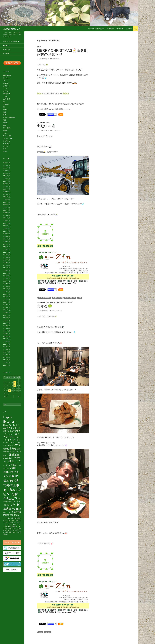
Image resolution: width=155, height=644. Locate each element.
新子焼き (48, 632)
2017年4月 (7, 328)
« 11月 (6, 396)
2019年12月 (7, 249)
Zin (48, 122)
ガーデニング (9, 524)
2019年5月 (7, 268)
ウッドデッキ (11, 434)
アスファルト (13, 428)
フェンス (12, 442)
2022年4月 (7, 213)
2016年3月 (7, 360)
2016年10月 (7, 341)
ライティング (15, 532)
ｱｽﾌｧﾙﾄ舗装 (7, 128)
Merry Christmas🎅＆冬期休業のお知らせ (62, 52)
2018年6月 (7, 291)
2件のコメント (56, 59)
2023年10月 (7, 171)
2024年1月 (7, 168)
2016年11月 (7, 339)
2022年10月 (7, 197)
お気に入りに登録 (12, 63)
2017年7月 (7, 320)
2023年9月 (7, 173)
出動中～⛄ (46, 126)
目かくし (9, 528)
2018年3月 (7, 299)
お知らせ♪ (53, 303)
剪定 (9, 526)
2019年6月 (7, 265)
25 (10, 391)
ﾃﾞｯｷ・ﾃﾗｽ (6, 144)
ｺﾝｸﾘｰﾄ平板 (17, 518)
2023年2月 (7, 186)
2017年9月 (7, 315)
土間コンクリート (14, 452)
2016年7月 (7, 349)
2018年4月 (7, 297)
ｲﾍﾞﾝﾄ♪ (64, 303)
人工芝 (5, 88)
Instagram (120, 29)
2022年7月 (7, 205)
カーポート (14, 440)
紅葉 (10, 512)
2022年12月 (7, 192)
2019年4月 (7, 270)
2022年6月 (7, 207)
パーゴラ (18, 528)
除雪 (80, 298)
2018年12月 (7, 276)
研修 (5, 115)
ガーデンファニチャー (14, 530)
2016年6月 (7, 352)
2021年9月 (7, 231)
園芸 (14, 524)
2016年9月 (7, 344)
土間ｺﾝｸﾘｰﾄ (7, 99)
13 (15, 385)
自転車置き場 (7, 532)
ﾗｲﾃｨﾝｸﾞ (6, 152)
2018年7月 (7, 289)
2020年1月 (7, 247)
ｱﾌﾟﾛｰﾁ (5, 130)
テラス (14, 528)
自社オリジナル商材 (9, 117)
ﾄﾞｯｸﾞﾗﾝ (6, 146)
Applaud (51, 115)
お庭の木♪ (6, 83)
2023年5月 (7, 178)
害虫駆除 (13, 526)
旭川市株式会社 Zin (70, 298)
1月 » (19, 396)
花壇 (5, 120)
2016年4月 (7, 357)
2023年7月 (7, 176)
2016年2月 (7, 362)
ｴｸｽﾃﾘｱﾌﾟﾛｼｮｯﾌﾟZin (12, 29)
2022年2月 (7, 218)
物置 (5, 112)
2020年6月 (7, 234)
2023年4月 (7, 181)
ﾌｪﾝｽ (5, 149)
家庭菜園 (6, 458)
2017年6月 (7, 323)
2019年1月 (7, 273)
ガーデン (7, 520)
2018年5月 (7, 294)
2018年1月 (7, 305)
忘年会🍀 (45, 306)
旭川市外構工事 (57, 298)
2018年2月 (7, 302)
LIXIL (5, 428)
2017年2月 (7, 331)
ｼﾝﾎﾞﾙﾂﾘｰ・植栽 (8, 138)
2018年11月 (7, 278)
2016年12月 (7, 336)
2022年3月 (7, 215)
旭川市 (10, 481)
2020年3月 (7, 242)
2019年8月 (7, 260)
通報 (61, 115)
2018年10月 (7, 281)
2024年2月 (7, 165)
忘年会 (41, 632)
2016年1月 (7, 365)
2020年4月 (7, 239)
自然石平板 (16, 512)
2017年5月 (7, 326)
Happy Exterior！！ (11, 425)
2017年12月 (7, 307)
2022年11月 (7, 194)
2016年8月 (7, 347)
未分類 (39, 47)
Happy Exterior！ (44, 298)
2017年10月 (7, 313)
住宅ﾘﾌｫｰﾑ (6, 91)
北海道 (13, 448)
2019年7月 (7, 263)
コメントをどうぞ (57, 130)
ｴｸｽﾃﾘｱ (11, 518)
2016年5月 (7, 355)
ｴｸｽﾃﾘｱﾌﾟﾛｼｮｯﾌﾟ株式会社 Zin (96, 29)
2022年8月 (7, 202)
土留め (5, 96)
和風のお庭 (7, 94)
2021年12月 (7, 223)
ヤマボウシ (10, 445)
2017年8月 (7, 318)
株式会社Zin (11, 509)
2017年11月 (7, 310)
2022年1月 (7, 221)
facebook (110, 29)
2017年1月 (7, 334)
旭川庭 (17, 505)
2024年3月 (7, 163)
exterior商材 (7, 75)
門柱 (5, 125)
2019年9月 (7, 257)
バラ (17, 524)
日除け (5, 530)
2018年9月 (7, 284)
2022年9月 (7, 199)
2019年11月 (7, 252)
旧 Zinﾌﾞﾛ (129, 29)
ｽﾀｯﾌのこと (70, 303)
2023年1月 (7, 189)
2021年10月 (7, 228)
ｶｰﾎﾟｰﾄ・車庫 (7, 136)
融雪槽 (5, 123)
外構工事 (59, 303)
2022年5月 (7, 210)
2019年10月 (7, 255)
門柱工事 (10, 515)
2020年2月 (7, 244)
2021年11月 (7, 226)
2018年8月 (7, 286)
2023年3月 (7, 184)
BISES (6, 534)
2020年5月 (7, 236)
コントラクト (14, 520)
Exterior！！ (42, 122)
